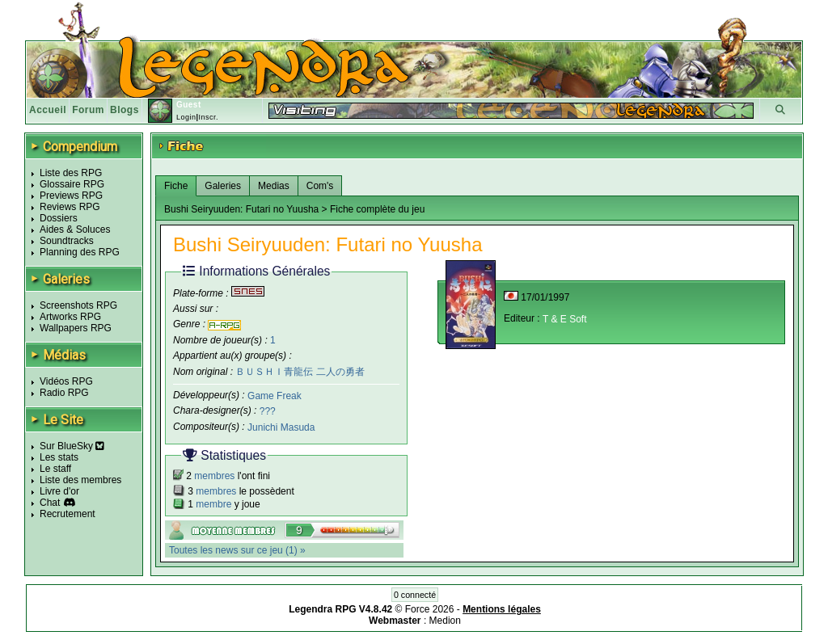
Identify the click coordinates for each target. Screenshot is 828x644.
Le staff (55, 469)
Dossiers (59, 218)
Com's (320, 186)
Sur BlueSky (72, 446)
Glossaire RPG (72, 184)
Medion (445, 621)
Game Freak (275, 395)
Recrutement (68, 514)
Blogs (125, 110)
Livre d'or (59, 491)
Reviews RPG (70, 207)
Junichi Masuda (281, 427)
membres (214, 476)
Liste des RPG (71, 173)
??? (268, 411)
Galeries (223, 186)
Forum (88, 110)
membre (213, 504)
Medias (274, 186)
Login (186, 117)
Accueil (48, 110)
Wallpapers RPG (76, 328)
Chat (50, 503)
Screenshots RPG (78, 305)
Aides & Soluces (75, 229)
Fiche (176, 186)
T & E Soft (564, 319)
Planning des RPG (80, 252)
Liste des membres (80, 480)
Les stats (59, 457)
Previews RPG (71, 196)
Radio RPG (64, 393)
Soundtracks (67, 241)
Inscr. (208, 117)
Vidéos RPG (66, 381)
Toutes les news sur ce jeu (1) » (237, 550)
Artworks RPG (70, 317)
